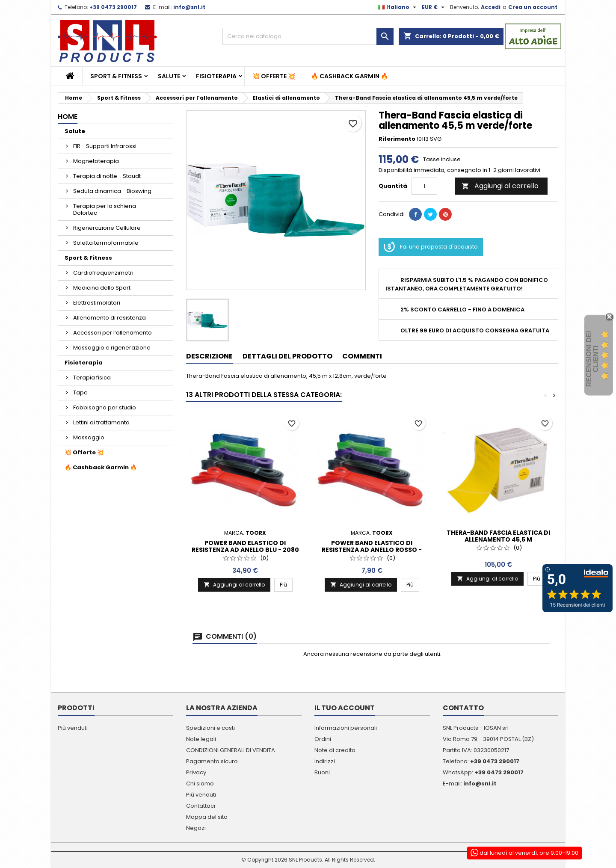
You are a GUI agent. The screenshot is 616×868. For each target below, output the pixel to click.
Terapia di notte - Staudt (107, 176)
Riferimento (397, 139)
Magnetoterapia (96, 161)
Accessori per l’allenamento (113, 333)
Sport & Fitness (116, 76)
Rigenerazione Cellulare (107, 228)
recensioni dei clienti (592, 359)
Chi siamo (200, 784)
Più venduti (73, 728)
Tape (80, 393)
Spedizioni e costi (210, 728)
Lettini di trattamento (101, 422)
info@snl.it (189, 7)
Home (68, 117)
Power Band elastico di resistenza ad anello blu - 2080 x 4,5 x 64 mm (245, 550)
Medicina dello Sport (102, 288)
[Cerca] (308, 36)
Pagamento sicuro (212, 761)
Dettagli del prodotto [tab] (287, 356)
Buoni (322, 772)
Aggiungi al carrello (500, 186)
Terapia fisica (92, 378)
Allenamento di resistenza (110, 318)
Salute (169, 76)
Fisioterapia (216, 76)
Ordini (323, 739)
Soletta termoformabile (106, 243)
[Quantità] (424, 186)
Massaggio (89, 437)
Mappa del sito (207, 817)
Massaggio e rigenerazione (112, 348)
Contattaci (201, 806)
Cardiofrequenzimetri (103, 273)
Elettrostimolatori (97, 303)
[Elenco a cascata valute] (434, 7)
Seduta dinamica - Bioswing (112, 191)
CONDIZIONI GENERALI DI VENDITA (231, 750)
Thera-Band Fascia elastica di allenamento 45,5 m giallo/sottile (498, 539)
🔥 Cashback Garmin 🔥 (349, 76)
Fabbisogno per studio (105, 407)
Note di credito (335, 750)
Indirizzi (325, 761)
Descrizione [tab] (209, 356)
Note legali (201, 739)
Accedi (491, 7)
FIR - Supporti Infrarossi (105, 146)
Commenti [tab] (362, 356)
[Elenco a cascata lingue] (398, 7)
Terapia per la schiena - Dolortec (107, 209)
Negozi (196, 828)
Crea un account (533, 7)
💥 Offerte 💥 (274, 76)
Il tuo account (345, 708)
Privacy (196, 772)
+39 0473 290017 (113, 7)
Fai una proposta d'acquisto (431, 247)
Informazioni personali (346, 728)
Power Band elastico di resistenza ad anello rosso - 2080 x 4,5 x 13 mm (372, 550)
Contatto (463, 708)
